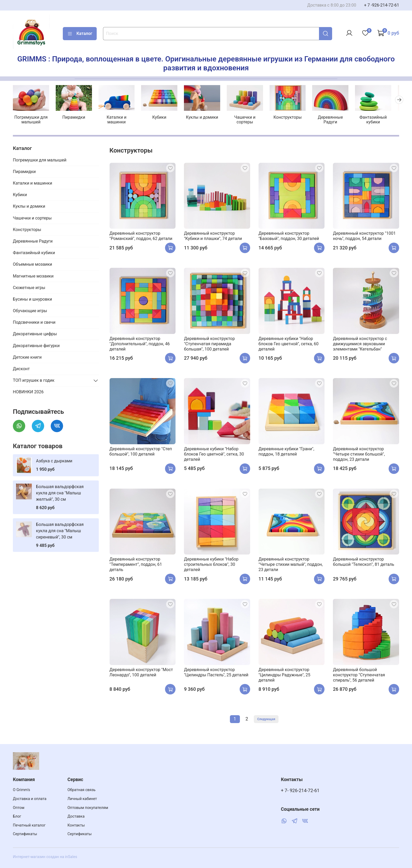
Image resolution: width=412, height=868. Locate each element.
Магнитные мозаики (33, 277)
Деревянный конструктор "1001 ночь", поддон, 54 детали (364, 237)
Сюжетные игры (29, 288)
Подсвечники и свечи (34, 323)
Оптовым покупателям (88, 808)
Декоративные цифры (35, 335)
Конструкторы (293, 118)
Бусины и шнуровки (32, 300)
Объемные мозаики (32, 265)
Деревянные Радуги (337, 120)
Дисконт (21, 369)
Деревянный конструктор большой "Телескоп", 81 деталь (364, 563)
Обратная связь (82, 790)
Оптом (19, 808)
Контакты (76, 825)
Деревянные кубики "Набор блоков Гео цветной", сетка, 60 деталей (289, 344)
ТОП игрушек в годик (34, 381)
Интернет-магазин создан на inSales (45, 857)
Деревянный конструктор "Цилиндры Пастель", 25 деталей (216, 673)
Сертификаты (25, 834)
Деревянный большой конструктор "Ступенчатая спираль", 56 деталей (359, 675)
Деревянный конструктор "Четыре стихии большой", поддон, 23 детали (359, 455)
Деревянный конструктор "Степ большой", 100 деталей (141, 452)
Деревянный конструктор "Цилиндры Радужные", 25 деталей (284, 675)
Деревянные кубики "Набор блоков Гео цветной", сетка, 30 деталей (214, 455)
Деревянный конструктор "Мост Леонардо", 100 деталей (141, 673)
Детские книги (27, 358)
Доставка (76, 816)
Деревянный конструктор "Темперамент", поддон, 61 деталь (136, 565)
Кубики (162, 118)
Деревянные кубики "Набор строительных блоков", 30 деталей (211, 565)
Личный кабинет (82, 799)
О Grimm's (22, 790)
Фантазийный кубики (380, 120)
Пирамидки (75, 118)
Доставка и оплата (30, 799)
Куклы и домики (206, 118)
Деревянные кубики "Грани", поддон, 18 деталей (286, 452)
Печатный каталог (29, 825)
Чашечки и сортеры (250, 120)
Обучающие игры (30, 311)
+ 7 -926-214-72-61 (382, 5)
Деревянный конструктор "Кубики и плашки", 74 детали (213, 237)
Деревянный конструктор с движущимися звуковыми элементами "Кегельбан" (360, 344)
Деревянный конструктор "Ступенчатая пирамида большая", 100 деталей (209, 344)
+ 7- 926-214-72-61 (300, 791)
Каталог (80, 34)
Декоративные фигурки (36, 346)
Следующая (266, 720)
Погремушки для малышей (31, 120)
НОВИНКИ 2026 (28, 393)
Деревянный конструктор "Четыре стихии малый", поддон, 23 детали (291, 565)
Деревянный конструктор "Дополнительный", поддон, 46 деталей (140, 344)
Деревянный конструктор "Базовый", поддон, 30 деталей (289, 237)
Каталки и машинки (119, 120)
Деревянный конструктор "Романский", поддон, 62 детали (141, 237)
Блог (17, 816)
